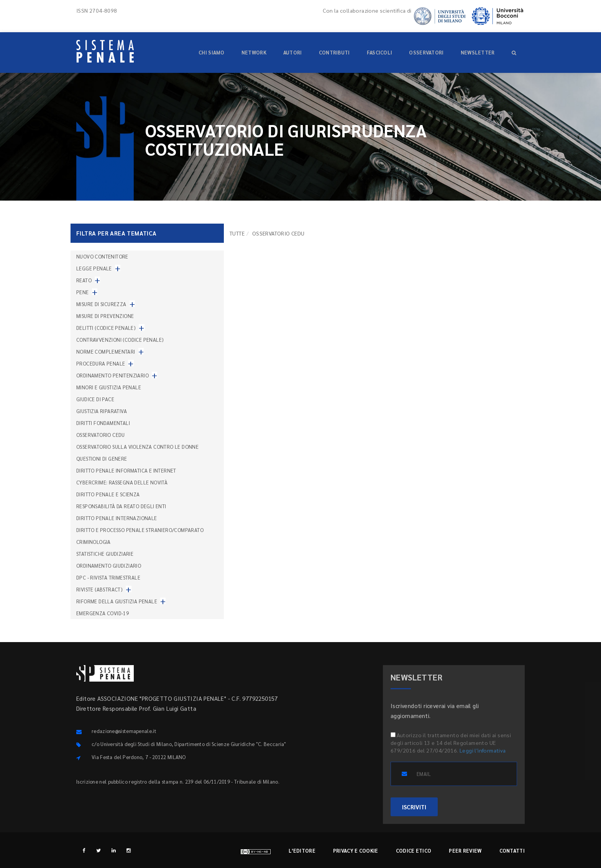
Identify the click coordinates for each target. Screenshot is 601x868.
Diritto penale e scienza (108, 494)
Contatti (512, 851)
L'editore (302, 851)
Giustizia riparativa (102, 411)
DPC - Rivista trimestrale (108, 577)
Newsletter (478, 52)
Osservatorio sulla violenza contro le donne (137, 447)
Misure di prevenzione (105, 316)
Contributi (334, 52)
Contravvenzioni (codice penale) (120, 340)
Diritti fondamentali (103, 423)
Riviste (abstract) (99, 589)
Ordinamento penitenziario (112, 375)
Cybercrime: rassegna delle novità (122, 482)
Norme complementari (106, 352)
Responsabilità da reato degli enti (121, 506)
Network (254, 52)
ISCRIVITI (414, 807)
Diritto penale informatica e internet (126, 470)
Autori (293, 52)
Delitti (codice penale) (106, 328)
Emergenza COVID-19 (103, 613)
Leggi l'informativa (483, 750)
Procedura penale (101, 363)
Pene (83, 292)
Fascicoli (380, 52)
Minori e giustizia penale (109, 387)
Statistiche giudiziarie (105, 554)
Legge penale (94, 268)
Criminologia (94, 542)
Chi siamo (212, 52)
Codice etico (414, 851)
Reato (84, 280)
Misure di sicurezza (101, 304)
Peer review (465, 851)
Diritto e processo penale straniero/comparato (140, 530)
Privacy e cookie (356, 851)
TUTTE (237, 233)
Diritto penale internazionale (117, 518)
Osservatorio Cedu (101, 435)
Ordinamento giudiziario (109, 566)
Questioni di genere (102, 459)
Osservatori (426, 52)
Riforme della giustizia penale (117, 601)
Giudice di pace (95, 399)
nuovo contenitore (102, 256)
